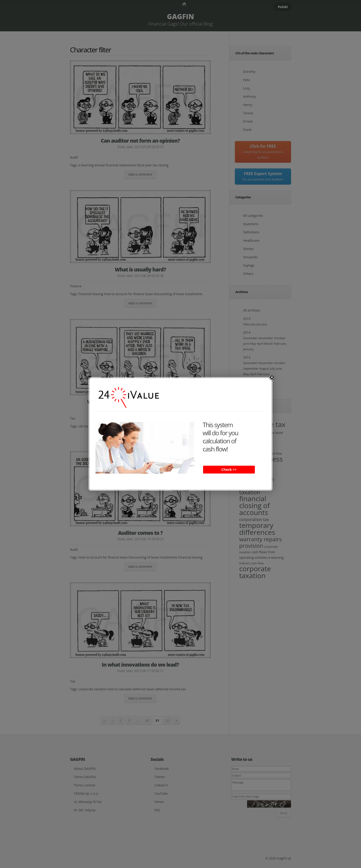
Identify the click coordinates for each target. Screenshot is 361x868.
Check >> (229, 469)
